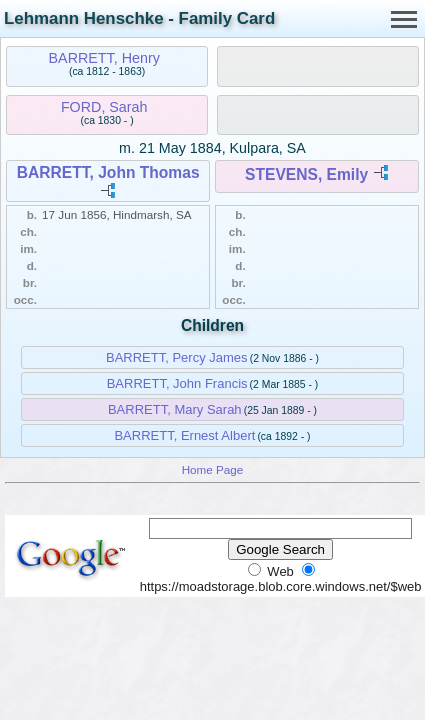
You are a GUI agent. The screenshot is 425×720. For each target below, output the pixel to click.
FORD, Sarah (104, 107)
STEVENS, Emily (306, 174)
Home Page (213, 469)
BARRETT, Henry (104, 58)
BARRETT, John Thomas (108, 172)
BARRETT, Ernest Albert (184, 435)
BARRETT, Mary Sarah (175, 409)
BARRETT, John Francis (177, 383)
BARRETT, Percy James (177, 357)
